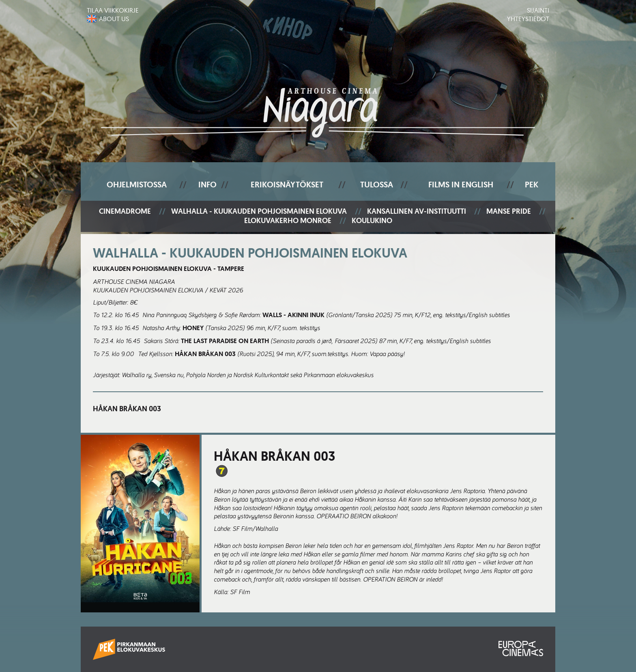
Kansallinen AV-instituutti (417, 211)
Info (207, 185)
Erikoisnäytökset (287, 185)
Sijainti (538, 10)
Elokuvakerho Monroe (288, 221)
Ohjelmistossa (137, 185)
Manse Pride (509, 211)
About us (114, 19)
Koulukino (372, 221)
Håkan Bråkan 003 (127, 409)
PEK (532, 185)
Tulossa (377, 185)
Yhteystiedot (528, 19)
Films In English (461, 185)
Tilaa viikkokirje (113, 10)
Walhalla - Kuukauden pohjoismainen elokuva (259, 211)
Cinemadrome (125, 211)
